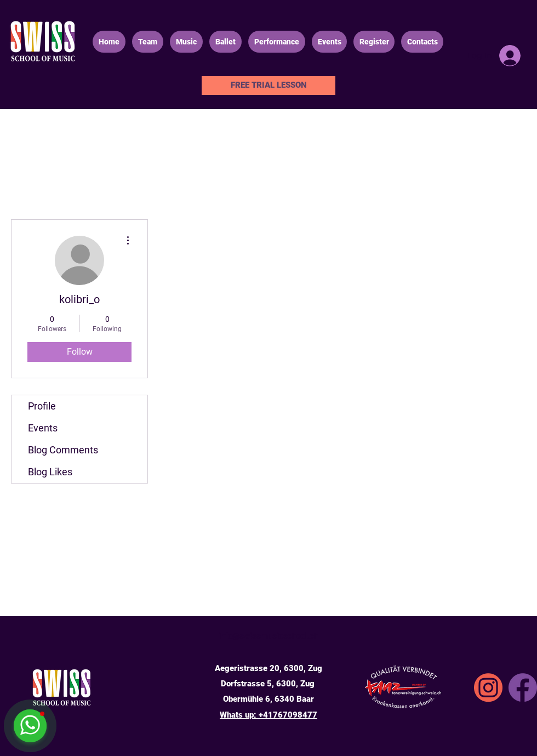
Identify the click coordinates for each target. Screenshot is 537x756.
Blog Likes (50, 472)
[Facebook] (523, 687)
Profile (42, 406)
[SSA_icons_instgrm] (488, 687)
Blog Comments (63, 450)
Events (43, 428)
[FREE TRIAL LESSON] (268, 86)
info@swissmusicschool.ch (268, 636)
